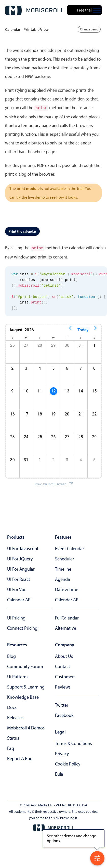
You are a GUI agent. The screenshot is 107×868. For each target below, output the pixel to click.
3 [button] (26, 367)
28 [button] (40, 344)
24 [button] (26, 436)
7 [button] (81, 367)
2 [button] (53, 459)
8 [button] (94, 367)
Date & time (67, 589)
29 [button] (53, 344)
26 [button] (53, 436)
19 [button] (53, 413)
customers (65, 676)
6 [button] (67, 367)
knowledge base (23, 696)
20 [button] (67, 413)
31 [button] (81, 344)
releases (15, 717)
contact (63, 666)
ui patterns (18, 676)
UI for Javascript (23, 548)
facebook (64, 714)
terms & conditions (73, 742)
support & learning (26, 686)
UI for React (19, 578)
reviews (63, 686)
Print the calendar (22, 231)
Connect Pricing (22, 627)
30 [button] (67, 344)
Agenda (63, 578)
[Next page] (96, 329)
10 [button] (26, 390)
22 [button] (94, 413)
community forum (25, 666)
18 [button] (40, 413)
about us (64, 655)
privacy (62, 753)
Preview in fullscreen (54, 483)
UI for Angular (21, 568)
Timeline (63, 568)
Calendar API (19, 599)
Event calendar (70, 548)
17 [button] (26, 413)
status (13, 737)
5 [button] (53, 367)
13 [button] (67, 390)
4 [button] (40, 367)
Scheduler (65, 558)
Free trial (84, 10)
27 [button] (26, 344)
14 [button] (81, 390)
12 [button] (53, 390)
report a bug (20, 758)
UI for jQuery (20, 558)
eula (59, 773)
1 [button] (94, 344)
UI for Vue (17, 589)
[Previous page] (70, 329)
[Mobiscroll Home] (34, 10)
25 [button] (40, 436)
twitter (62, 704)
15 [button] (94, 390)
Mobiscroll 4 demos (26, 727)
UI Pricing (16, 617)
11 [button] (40, 390)
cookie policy (68, 763)
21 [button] (81, 413)
